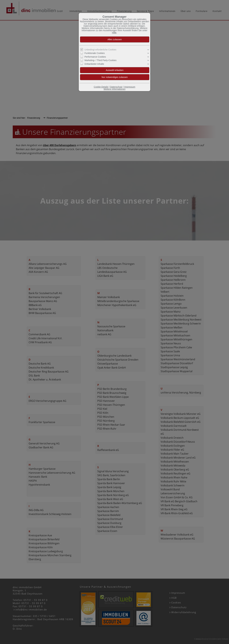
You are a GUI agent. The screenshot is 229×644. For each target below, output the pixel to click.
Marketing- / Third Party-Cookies (100, 60)
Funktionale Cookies (95, 53)
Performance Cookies (95, 57)
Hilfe (114, 33)
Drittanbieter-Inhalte (94, 64)
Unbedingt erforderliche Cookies (100, 50)
